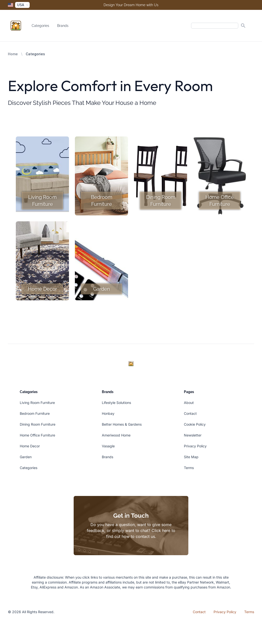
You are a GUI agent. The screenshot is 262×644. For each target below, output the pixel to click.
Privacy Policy (195, 446)
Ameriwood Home (116, 435)
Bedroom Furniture (35, 413)
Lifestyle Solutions (116, 403)
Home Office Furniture (37, 435)
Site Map (191, 457)
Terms (189, 468)
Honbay (108, 413)
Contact (190, 413)
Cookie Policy (195, 424)
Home (13, 54)
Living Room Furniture (37, 403)
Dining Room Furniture (38, 424)
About (189, 403)
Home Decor (30, 446)
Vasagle (108, 446)
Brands (63, 26)
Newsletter (193, 435)
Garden (26, 457)
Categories (40, 26)
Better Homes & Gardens (122, 424)
